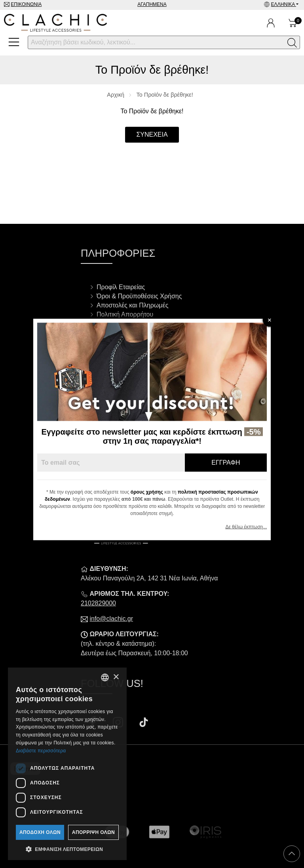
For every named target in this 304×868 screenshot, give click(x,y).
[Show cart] (293, 23)
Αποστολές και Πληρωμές (132, 305)
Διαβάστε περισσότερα (41, 751)
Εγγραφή (226, 463)
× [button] (116, 677)
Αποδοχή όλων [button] (40, 832)
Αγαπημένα (152, 4)
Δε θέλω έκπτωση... (246, 527)
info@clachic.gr (111, 619)
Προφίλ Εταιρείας (121, 287)
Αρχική (116, 95)
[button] (67, 849)
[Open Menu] (14, 42)
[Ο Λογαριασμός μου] (271, 23)
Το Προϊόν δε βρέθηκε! (165, 95)
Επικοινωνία (26, 4)
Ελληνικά (284, 4)
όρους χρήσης (147, 492)
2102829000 (98, 603)
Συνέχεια (152, 134)
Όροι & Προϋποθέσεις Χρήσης (139, 296)
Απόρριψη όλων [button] (93, 832)
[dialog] (67, 764)
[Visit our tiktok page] (144, 723)
